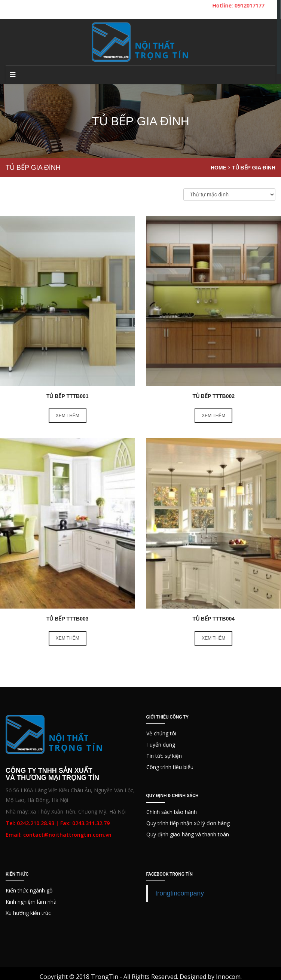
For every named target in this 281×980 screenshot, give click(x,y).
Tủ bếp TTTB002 (213, 396)
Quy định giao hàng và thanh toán (188, 834)
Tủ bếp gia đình (254, 168)
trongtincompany (180, 893)
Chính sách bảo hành (172, 812)
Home (219, 168)
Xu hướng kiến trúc (28, 913)
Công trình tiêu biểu (170, 767)
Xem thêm (68, 416)
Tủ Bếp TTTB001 (68, 396)
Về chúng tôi (161, 733)
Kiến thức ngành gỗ (29, 890)
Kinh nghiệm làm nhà (31, 902)
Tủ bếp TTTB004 (213, 619)
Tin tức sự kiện (164, 756)
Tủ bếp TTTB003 (68, 619)
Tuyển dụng (161, 745)
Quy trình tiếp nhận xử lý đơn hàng (188, 823)
